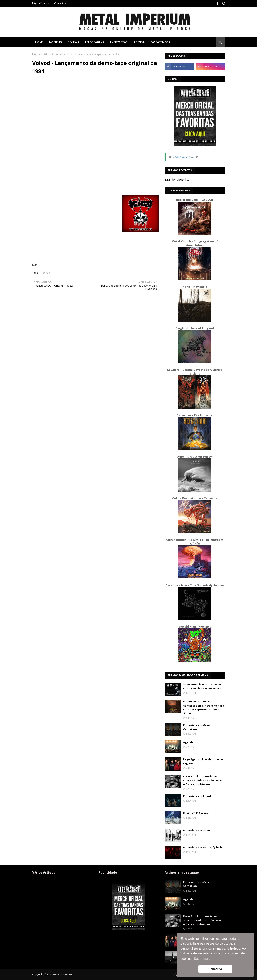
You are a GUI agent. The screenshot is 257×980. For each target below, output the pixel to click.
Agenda (188, 742)
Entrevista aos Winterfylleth (202, 847)
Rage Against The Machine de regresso (203, 761)
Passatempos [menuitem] (160, 42)
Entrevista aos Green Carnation (197, 727)
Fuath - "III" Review (196, 813)
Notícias (53, 54)
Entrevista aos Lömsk (197, 796)
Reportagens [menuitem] (94, 42)
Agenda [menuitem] (139, 42)
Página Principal (41, 3)
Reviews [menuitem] (73, 42)
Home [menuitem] (39, 42)
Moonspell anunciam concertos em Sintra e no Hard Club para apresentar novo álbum (204, 707)
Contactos (60, 3)
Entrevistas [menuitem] (119, 42)
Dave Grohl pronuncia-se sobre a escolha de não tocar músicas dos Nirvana (203, 780)
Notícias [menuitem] (56, 42)
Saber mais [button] (202, 959)
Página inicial (39, 54)
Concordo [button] (215, 969)
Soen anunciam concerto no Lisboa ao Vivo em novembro (202, 686)
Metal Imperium (183, 157)
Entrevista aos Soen (197, 830)
